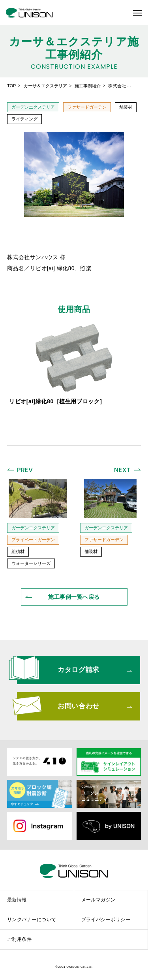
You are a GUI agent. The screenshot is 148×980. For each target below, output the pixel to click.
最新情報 (17, 900)
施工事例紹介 (88, 86)
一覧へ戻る (74, 597)
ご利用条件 (19, 939)
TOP (11, 86)
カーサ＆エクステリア (45, 86)
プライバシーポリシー (106, 920)
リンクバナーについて (32, 920)
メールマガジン (98, 900)
